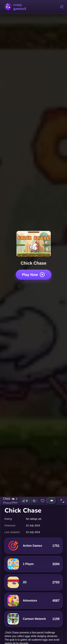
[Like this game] (25, 501)
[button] (62, 501)
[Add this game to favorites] (43, 501)
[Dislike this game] (34, 501)
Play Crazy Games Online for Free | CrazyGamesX (20, 7)
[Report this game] (52, 501)
